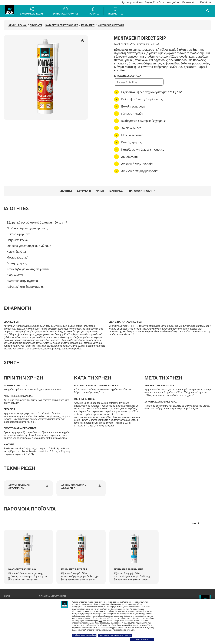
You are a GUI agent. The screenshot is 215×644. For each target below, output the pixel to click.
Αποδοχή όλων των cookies (84, 635)
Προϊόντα (36, 25)
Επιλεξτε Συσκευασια (128, 76)
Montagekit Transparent (129, 569)
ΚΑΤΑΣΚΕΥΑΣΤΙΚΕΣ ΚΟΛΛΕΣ (62, 25)
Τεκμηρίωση (116, 191)
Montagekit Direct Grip (111, 25)
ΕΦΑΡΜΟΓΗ (84, 191)
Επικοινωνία (189, 2)
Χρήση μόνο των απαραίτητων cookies (115, 635)
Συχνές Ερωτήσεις (155, 2)
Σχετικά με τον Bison (132, 2)
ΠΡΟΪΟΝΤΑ (94, 11)
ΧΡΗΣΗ (100, 191)
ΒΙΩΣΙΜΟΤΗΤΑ (116, 11)
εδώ (100, 621)
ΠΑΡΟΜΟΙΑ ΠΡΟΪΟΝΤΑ (142, 191)
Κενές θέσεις (173, 2)
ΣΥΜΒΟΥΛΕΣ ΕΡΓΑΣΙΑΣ (32, 11)
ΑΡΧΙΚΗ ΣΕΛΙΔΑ (18, 25)
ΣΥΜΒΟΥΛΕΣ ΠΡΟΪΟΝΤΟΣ (66, 11)
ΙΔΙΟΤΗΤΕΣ (66, 191)
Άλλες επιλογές (142, 639)
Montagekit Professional (23, 569)
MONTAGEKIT (88, 25)
